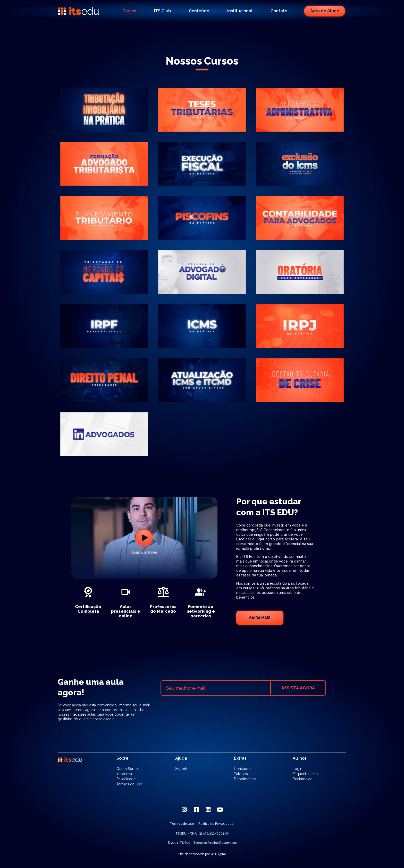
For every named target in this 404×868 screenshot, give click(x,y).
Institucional (240, 11)
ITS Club (162, 11)
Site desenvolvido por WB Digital (202, 854)
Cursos (129, 11)
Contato (279, 11)
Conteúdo (199, 11)
